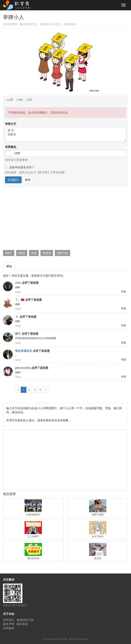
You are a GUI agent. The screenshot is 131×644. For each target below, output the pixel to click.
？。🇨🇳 (20, 300)
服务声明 (9, 624)
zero (18, 283)
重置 (28, 180)
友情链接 (9, 628)
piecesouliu (23, 368)
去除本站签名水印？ (20, 167)
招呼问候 (62, 253)
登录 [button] (14, 172)
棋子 (18, 334)
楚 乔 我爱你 (65, 134)
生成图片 (13, 180)
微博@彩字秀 (25, 620)
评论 (9, 266)
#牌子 (9, 253)
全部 (34, 253)
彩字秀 (19, 5)
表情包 (47, 253)
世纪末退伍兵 (24, 351)
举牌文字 (11, 124)
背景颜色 (11, 147)
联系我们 (9, 620)
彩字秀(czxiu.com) (78, 639)
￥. (17, 317)
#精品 (22, 253)
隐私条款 (22, 624)
